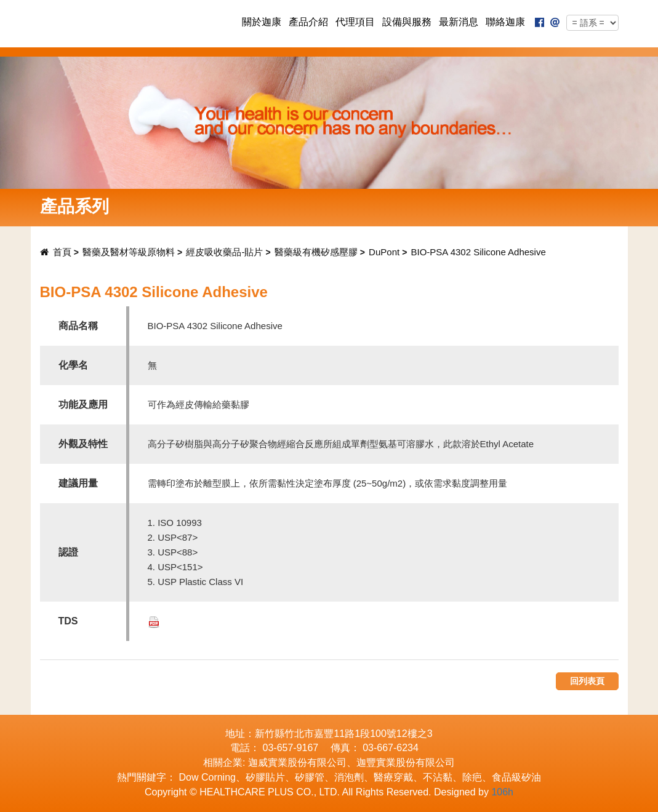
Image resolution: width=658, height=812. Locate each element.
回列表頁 (587, 681)
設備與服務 (407, 22)
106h (502, 792)
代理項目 (355, 22)
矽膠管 (310, 777)
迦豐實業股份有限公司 (406, 762)
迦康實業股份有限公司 (133, 23)
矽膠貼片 (265, 777)
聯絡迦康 (505, 22)
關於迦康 (262, 22)
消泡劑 (349, 777)
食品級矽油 (516, 777)
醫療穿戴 (393, 777)
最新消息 (459, 22)
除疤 (472, 777)
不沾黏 (438, 777)
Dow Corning (207, 777)
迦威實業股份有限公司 (297, 762)
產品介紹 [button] (308, 22)
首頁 (56, 252)
